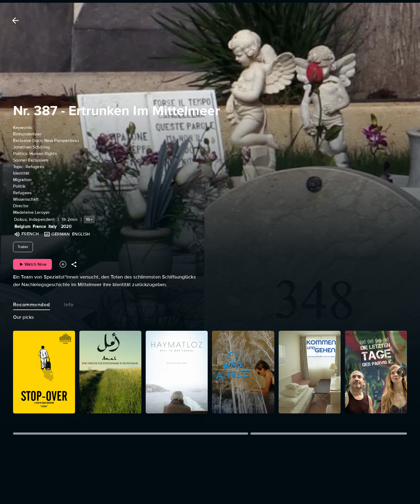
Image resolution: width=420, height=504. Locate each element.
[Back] (14, 21)
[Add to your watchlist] (63, 264)
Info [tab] (69, 304)
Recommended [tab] (32, 304)
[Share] (74, 264)
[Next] (402, 372)
